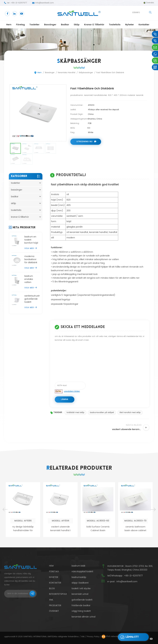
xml (51, 600)
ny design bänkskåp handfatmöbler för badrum (23, 575)
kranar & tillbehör (94, 25)
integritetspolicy (59, 594)
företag (20, 25)
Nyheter (130, 25)
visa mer (31, 248)
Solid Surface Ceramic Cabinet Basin (98, 575)
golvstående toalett (82, 600)
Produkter (55, 605)
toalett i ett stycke (81, 589)
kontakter (144, 25)
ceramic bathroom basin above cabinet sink (135, 575)
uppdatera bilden (72, 391)
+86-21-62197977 (19, 3)
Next (153, 556)
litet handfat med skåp (130, 413)
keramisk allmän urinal (83, 617)
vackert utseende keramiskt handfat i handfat (60, 575)
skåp (77, 25)
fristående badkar (81, 606)
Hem (9, 25)
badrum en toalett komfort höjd (31, 240)
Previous (5, 556)
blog (52, 589)
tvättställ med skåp (75, 413)
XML (83, 637)
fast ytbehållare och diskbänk (82, 352)
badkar (65, 25)
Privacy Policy (93, 637)
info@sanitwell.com (45, 3)
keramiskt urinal (80, 594)
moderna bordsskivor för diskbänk (31, 259)
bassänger (50, 25)
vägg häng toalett (81, 611)
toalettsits (115, 25)
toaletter (34, 25)
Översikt (54, 611)
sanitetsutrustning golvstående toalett (32, 299)
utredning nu (85, 142)
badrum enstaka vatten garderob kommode (30, 279)
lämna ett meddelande (130, 637)
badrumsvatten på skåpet (102, 413)
